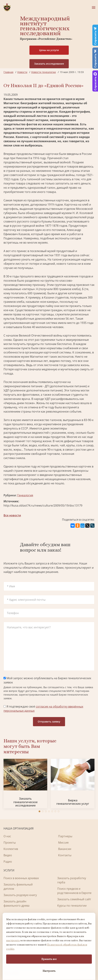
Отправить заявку (49, 722)
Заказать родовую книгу (20, 895)
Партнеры (65, 836)
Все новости (12, 515)
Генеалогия (25, 495)
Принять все (49, 959)
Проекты (10, 843)
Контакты (65, 855)
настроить (13, 940)
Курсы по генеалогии (72, 906)
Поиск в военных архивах (21, 878)
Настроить (49, 971)
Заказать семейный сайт (74, 899)
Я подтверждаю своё (43, 709)
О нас (7, 836)
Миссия (63, 843)
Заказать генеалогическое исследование (25, 802)
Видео (8, 855)
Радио (8, 862)
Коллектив (11, 849)
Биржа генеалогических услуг (73, 802)
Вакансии (65, 849)
